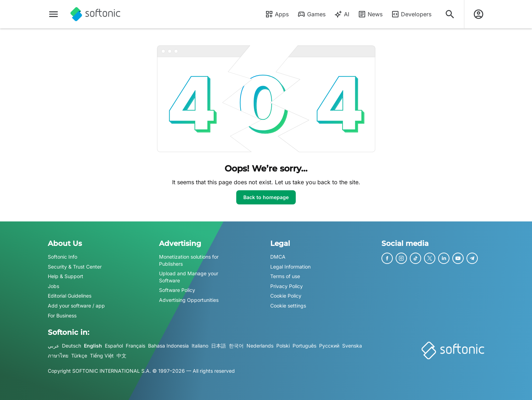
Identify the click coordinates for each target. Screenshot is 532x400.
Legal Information (290, 267)
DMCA (278, 257)
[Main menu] (53, 14)
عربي (53, 346)
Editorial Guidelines (70, 296)
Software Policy (177, 290)
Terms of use (285, 276)
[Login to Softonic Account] (479, 14)
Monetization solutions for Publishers (189, 260)
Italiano (200, 346)
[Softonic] (95, 14)
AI (342, 14)
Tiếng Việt (102, 356)
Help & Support (66, 276)
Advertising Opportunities (189, 300)
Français (135, 346)
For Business (62, 316)
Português (304, 346)
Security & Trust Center (75, 267)
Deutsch (72, 346)
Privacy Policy (287, 286)
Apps (277, 14)
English (93, 346)
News (370, 14)
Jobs (53, 286)
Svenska (352, 346)
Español (114, 346)
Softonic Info (63, 257)
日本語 (219, 346)
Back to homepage (266, 197)
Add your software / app (76, 306)
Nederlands (260, 346)
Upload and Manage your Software (189, 277)
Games (311, 14)
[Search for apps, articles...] (450, 14)
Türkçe (79, 356)
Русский (329, 346)
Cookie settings (288, 306)
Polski (283, 346)
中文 (121, 356)
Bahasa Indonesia (168, 346)
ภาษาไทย (58, 356)
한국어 (236, 346)
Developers (411, 14)
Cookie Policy (286, 296)
